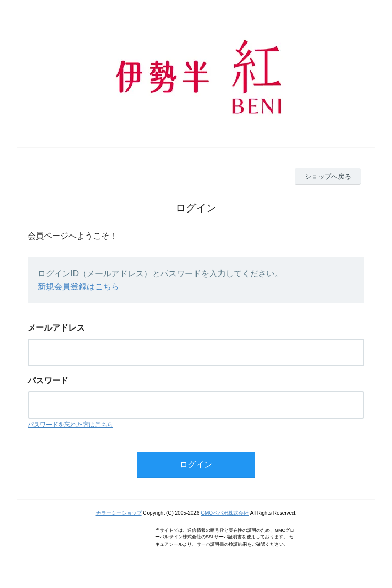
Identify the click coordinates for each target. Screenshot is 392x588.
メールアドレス (56, 328)
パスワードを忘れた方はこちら (70, 425)
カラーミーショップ (119, 513)
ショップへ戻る (328, 177)
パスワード (48, 380)
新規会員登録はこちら (79, 286)
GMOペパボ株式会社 (225, 513)
